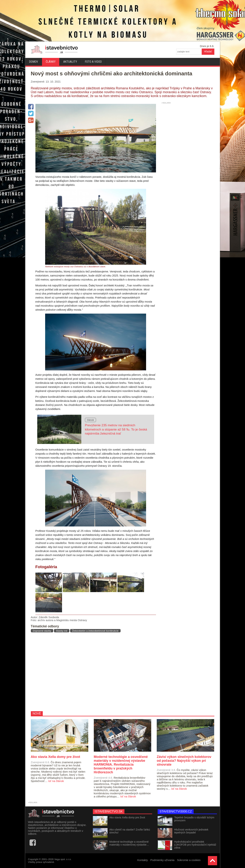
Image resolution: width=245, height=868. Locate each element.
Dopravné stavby (42, 631)
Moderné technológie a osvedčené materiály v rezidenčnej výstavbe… (129, 843)
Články (51, 62)
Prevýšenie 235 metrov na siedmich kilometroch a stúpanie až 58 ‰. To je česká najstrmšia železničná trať (116, 429)
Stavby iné (62, 631)
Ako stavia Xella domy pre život (127, 817)
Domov (33, 62)
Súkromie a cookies (189, 860)
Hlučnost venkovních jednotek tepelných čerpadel (191, 831)
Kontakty (143, 860)
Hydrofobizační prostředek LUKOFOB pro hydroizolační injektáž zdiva (195, 845)
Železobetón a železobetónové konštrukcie (95, 631)
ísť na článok (56, 781)
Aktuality (70, 62)
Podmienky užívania (162, 860)
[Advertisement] (92, 672)
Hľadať (208, 51)
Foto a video (93, 62)
